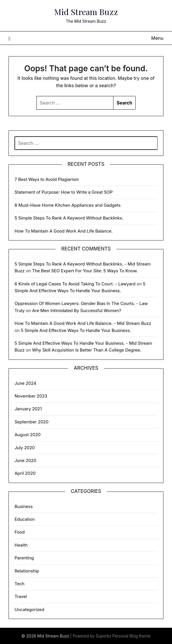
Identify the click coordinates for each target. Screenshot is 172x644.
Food (19, 532)
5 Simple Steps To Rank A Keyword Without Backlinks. (69, 218)
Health (21, 545)
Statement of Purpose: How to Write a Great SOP (64, 192)
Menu (157, 38)
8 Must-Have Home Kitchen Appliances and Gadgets (68, 205)
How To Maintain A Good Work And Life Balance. (64, 231)
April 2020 (25, 473)
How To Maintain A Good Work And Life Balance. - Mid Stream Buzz (83, 323)
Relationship (27, 571)
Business (24, 506)
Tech (19, 584)
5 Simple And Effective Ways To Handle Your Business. (76, 330)
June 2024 (25, 383)
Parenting (24, 558)
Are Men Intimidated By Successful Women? (77, 310)
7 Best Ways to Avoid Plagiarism (47, 179)
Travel (21, 596)
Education (25, 519)
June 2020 (25, 460)
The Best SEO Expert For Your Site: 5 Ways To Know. (85, 271)
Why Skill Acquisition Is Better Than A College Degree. (87, 350)
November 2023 (31, 396)
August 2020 (28, 435)
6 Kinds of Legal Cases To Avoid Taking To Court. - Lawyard (75, 284)
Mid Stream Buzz (86, 12)
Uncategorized (29, 609)
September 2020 (31, 422)
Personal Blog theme (131, 636)
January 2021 (28, 409)
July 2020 (25, 448)
